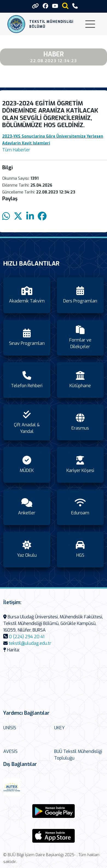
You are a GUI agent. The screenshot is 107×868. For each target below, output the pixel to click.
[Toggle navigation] (90, 24)
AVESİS (10, 751)
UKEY (59, 728)
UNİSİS (10, 728)
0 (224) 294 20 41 (27, 637)
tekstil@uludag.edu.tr (30, 643)
